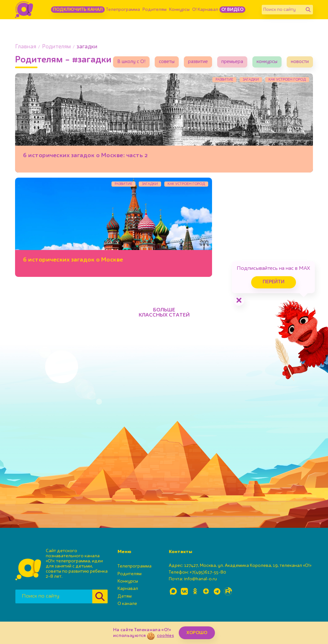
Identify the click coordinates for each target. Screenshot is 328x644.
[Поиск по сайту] (283, 10)
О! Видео (232, 10)
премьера (232, 62)
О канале (127, 604)
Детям (125, 596)
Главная (26, 47)
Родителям (155, 10)
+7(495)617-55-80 (208, 572)
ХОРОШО (197, 633)
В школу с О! (131, 62)
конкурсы (267, 62)
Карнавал (128, 589)
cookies (165, 636)
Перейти (274, 282)
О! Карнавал (205, 10)
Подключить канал (78, 10)
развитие (198, 62)
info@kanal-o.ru (200, 579)
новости (300, 62)
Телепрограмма (123, 10)
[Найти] (308, 10)
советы (167, 62)
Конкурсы (179, 10)
